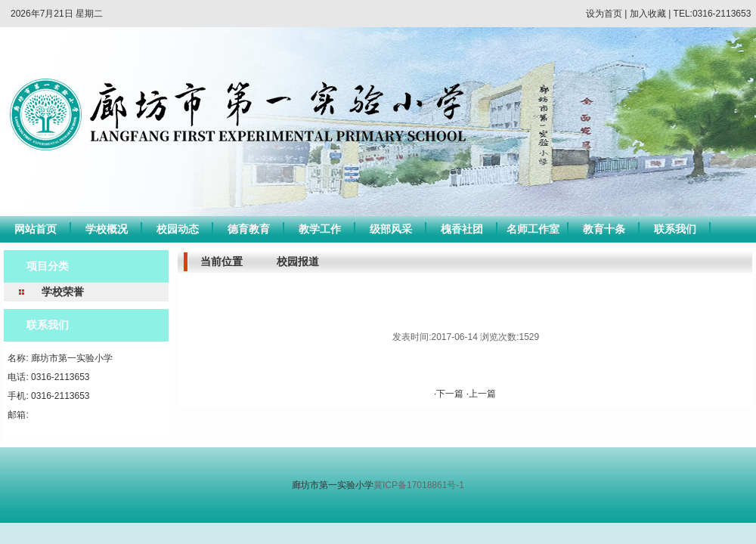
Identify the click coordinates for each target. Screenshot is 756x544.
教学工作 (320, 229)
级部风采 (391, 229)
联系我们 (675, 229)
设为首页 (604, 14)
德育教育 (249, 229)
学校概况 (107, 229)
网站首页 (36, 229)
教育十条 (604, 229)
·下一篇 (450, 394)
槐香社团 (462, 229)
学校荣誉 (63, 292)
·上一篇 (481, 394)
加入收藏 (648, 14)
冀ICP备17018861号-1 (419, 485)
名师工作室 (533, 229)
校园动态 (178, 229)
